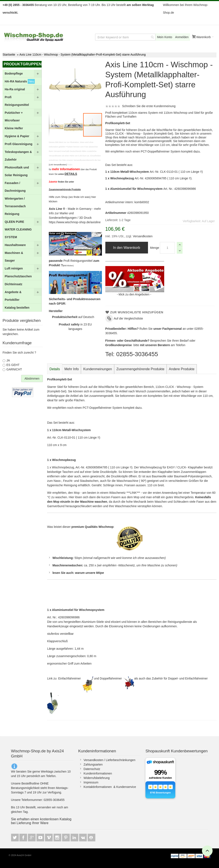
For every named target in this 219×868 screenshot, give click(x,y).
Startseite (9, 55)
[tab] (55, 369)
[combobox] (125, 37)
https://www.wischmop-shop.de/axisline (75, 222)
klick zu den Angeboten (134, 294)
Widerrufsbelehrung (97, 778)
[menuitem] (22, 74)
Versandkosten (142, 236)
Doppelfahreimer (111, 678)
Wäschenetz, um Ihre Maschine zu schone (146, 565)
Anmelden (182, 37)
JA (8, 360)
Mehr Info (72, 369)
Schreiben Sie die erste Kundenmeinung (149, 106)
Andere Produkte (182, 369)
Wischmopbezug (64, 460)
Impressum (91, 782)
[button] (57, 86)
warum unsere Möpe (89, 573)
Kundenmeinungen (97, 369)
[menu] (22, 191)
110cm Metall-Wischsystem (71, 430)
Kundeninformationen (98, 773)
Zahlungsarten (93, 764)
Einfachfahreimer (70, 678)
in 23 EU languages (75, 327)
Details (55, 369)
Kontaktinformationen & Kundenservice (110, 787)
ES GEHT (13, 365)
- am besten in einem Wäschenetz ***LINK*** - (111, 493)
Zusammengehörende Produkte (140, 369)
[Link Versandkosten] (58, 165)
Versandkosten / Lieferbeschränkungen (109, 760)
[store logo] (34, 37)
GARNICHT (14, 369)
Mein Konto (165, 37)
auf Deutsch (73, 317)
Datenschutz (92, 769)
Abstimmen (32, 379)
